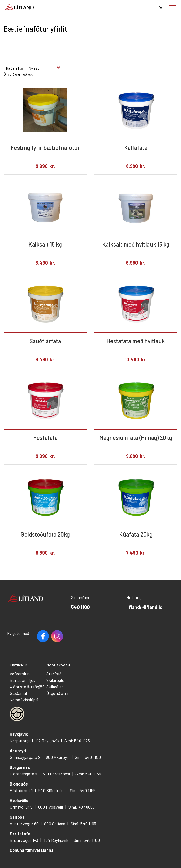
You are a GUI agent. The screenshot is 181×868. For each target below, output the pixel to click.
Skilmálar (55, 687)
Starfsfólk (55, 674)
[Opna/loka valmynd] (172, 7)
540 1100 (80, 607)
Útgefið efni (57, 693)
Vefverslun (20, 674)
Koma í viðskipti (24, 700)
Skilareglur (56, 680)
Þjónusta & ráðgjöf (27, 687)
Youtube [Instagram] (57, 636)
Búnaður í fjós (22, 680)
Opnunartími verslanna (32, 850)
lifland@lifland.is (144, 607)
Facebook (43, 636)
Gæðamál (18, 693)
